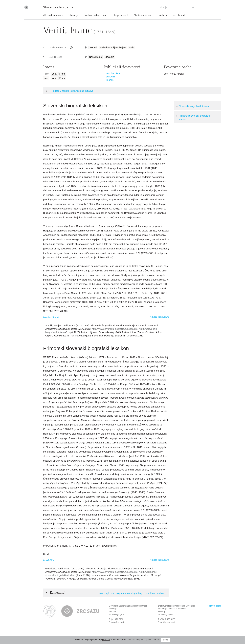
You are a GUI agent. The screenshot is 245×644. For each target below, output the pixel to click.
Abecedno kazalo (53, 15)
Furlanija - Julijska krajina (113, 48)
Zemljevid (179, 15)
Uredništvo (49, 560)
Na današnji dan (143, 15)
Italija (132, 48)
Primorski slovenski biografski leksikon (194, 117)
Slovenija (110, 57)
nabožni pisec (113, 73)
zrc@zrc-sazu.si (167, 622)
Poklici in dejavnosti (96, 15)
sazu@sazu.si (117, 622)
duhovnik (111, 77)
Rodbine (163, 15)
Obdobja (73, 15)
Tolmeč (93, 48)
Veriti (54, 74)
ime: (46, 78)
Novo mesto (95, 57)
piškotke (106, 640)
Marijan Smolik (51, 317)
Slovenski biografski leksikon (194, 106)
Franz (62, 78)
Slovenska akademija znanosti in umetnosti (128, 606)
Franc (62, 74)
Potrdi (166, 640)
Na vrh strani (215, 606)
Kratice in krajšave (160, 317)
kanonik (110, 80)
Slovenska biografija (58, 8)
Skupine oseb (121, 15)
